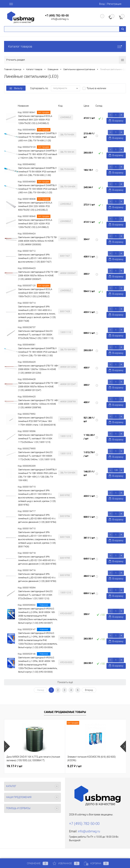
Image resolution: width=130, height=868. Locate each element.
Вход (102, 4)
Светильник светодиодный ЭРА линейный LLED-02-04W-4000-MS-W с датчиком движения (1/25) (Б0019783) (37, 578)
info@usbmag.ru (60, 19)
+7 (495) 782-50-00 (57, 16)
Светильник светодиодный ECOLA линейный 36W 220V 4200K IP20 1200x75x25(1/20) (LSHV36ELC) (35, 224)
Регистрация (114, 4)
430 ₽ (89, 256)
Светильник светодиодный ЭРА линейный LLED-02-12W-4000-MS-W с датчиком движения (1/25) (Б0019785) (37, 560)
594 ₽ (89, 291)
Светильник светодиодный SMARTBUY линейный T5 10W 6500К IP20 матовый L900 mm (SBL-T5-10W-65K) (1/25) (38, 189)
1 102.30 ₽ (89, 437)
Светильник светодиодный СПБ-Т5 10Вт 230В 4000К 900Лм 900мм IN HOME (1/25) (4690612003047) (38, 275)
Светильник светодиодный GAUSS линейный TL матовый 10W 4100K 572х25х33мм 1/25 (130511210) (35, 595)
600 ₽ (89, 517)
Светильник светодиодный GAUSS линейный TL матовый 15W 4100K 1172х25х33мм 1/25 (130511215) (35, 438)
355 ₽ (87, 274)
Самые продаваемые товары (65, 712)
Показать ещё (65, 682)
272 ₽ (89, 205)
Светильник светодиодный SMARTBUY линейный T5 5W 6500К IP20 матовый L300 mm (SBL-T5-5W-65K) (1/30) (37, 172)
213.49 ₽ (89, 135)
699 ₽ (89, 333)
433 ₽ (89, 312)
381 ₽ (89, 538)
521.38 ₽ (89, 419)
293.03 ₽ (88, 153)
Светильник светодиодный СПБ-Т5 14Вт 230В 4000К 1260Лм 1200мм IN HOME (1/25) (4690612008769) (38, 404)
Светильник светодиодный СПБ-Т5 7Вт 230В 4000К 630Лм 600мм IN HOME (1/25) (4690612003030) (38, 241)
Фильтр (16, 88)
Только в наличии (96, 88)
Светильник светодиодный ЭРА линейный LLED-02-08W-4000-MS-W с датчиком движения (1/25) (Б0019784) (37, 518)
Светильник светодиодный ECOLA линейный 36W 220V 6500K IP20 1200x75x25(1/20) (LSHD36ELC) (35, 120)
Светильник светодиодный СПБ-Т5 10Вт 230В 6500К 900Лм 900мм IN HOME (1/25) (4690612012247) (38, 387)
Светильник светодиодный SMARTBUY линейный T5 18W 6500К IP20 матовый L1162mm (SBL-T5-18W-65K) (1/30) (38, 352)
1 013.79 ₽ (89, 454)
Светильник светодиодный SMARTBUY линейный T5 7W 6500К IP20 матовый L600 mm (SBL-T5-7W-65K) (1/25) (37, 137)
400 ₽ (87, 368)
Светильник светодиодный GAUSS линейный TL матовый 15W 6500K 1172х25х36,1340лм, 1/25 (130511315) (37, 456)
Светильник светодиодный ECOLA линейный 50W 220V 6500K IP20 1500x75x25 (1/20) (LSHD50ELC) (35, 293)
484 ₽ (89, 576)
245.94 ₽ (88, 187)
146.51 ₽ (89, 473)
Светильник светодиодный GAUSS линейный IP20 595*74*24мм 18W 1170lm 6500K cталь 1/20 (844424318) (37, 421)
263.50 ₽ (88, 639)
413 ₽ (89, 118)
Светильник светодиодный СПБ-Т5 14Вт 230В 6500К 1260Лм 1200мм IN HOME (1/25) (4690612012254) (38, 369)
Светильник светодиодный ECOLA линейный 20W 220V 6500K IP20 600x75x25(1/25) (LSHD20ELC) (35, 206)
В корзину (116, 121)
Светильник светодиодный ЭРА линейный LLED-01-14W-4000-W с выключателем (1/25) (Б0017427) (35, 258)
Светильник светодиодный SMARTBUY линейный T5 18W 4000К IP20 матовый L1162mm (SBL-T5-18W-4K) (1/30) (38, 154)
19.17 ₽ (14, 766)
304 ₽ (87, 239)
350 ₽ (87, 614)
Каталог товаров (65, 46)
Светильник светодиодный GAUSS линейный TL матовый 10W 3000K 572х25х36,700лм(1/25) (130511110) (36, 335)
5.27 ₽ (74, 766)
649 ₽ (89, 559)
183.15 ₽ (88, 170)
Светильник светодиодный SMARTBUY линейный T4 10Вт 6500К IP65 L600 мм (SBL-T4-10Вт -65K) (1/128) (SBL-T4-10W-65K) (37, 475)
